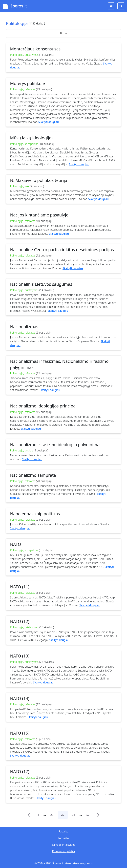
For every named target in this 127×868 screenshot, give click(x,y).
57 (88, 815)
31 (74, 815)
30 (63, 815)
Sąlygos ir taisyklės (63, 845)
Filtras (63, 33)
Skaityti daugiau (49, 122)
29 (52, 815)
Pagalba (63, 831)
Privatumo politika (63, 851)
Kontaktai (63, 838)
